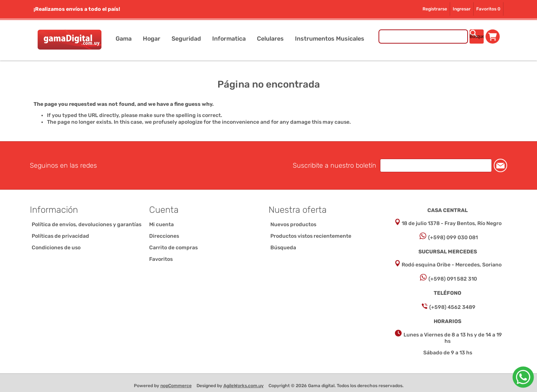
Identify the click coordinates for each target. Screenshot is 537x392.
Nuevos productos (293, 225)
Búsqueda (283, 248)
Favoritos (161, 259)
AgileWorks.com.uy (244, 386)
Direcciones (164, 236)
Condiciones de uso (56, 248)
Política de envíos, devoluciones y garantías (87, 225)
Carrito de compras (493, 37)
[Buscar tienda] (423, 37)
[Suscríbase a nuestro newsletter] (436, 165)
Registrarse (435, 9)
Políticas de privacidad (60, 236)
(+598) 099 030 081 (453, 238)
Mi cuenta (161, 225)
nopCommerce (176, 386)
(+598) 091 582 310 (453, 279)
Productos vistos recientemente (311, 236)
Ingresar (462, 9)
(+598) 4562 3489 (452, 307)
